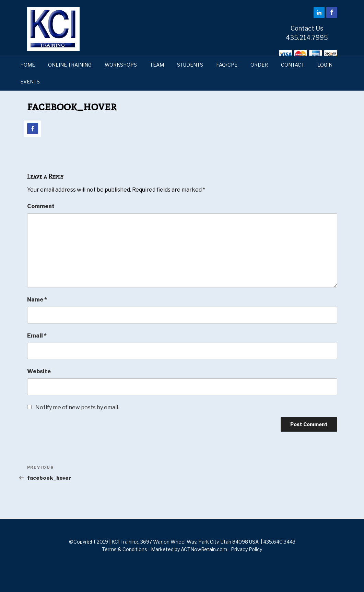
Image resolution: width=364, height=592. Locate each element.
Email (37, 336)
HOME (28, 65)
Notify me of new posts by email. (77, 407)
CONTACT (293, 65)
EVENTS (30, 82)
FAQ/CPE (227, 65)
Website (39, 371)
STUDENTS (190, 65)
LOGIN (325, 65)
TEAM (157, 65)
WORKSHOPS (121, 65)
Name (37, 300)
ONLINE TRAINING (70, 65)
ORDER (259, 65)
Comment (41, 206)
